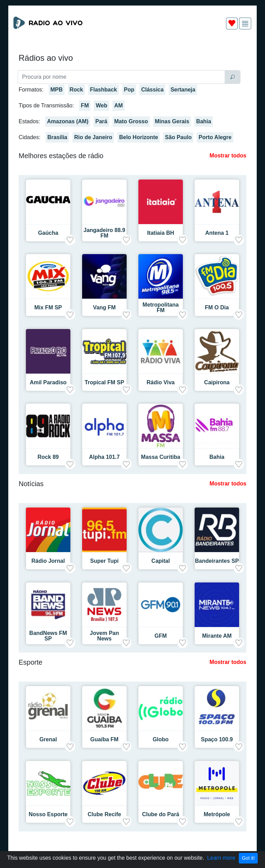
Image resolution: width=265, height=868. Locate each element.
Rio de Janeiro (93, 137)
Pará (101, 121)
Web (101, 105)
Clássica (152, 90)
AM (119, 105)
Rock (76, 90)
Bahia (204, 121)
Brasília (57, 137)
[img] (245, 24)
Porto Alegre (215, 137)
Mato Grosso (131, 121)
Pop (129, 90)
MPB (57, 90)
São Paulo (178, 137)
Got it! (248, 858)
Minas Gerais (172, 121)
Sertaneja (183, 90)
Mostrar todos (228, 156)
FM (85, 105)
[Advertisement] (132, 51)
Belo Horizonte (139, 137)
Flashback (104, 90)
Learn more (221, 858)
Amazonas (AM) (68, 121)
